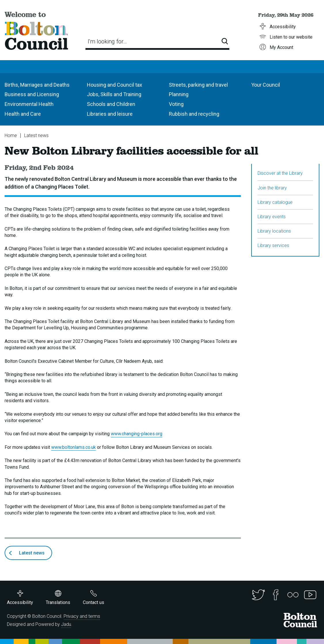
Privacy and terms (82, 616)
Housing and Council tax (115, 85)
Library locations (274, 231)
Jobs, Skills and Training (114, 94)
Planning (179, 94)
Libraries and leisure (110, 114)
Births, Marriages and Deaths (37, 85)
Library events (272, 217)
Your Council (266, 85)
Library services (273, 245)
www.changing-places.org (137, 434)
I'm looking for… (107, 41)
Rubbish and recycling (194, 114)
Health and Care (23, 114)
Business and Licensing (32, 94)
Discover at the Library (280, 173)
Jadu (66, 624)
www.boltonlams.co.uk (74, 447)
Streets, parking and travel (198, 85)
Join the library (272, 188)
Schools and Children (111, 104)
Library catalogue (275, 202)
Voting (176, 104)
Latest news (36, 135)
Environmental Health (29, 104)
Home (11, 135)
